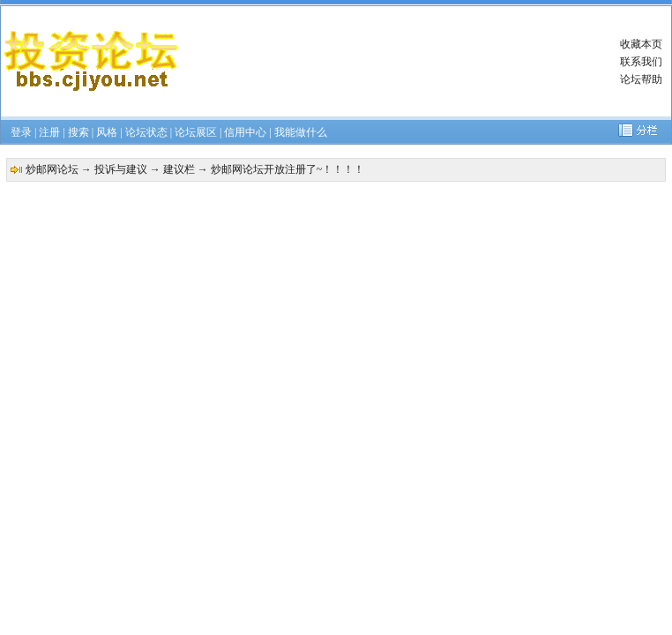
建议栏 (179, 169)
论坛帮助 (641, 79)
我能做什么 (301, 132)
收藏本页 (641, 44)
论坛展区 (196, 132)
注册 (49, 132)
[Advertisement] (365, 61)
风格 (107, 132)
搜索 (78, 132)
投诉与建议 (121, 169)
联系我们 (641, 62)
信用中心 (245, 132)
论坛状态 (146, 132)
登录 (21, 132)
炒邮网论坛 (52, 169)
